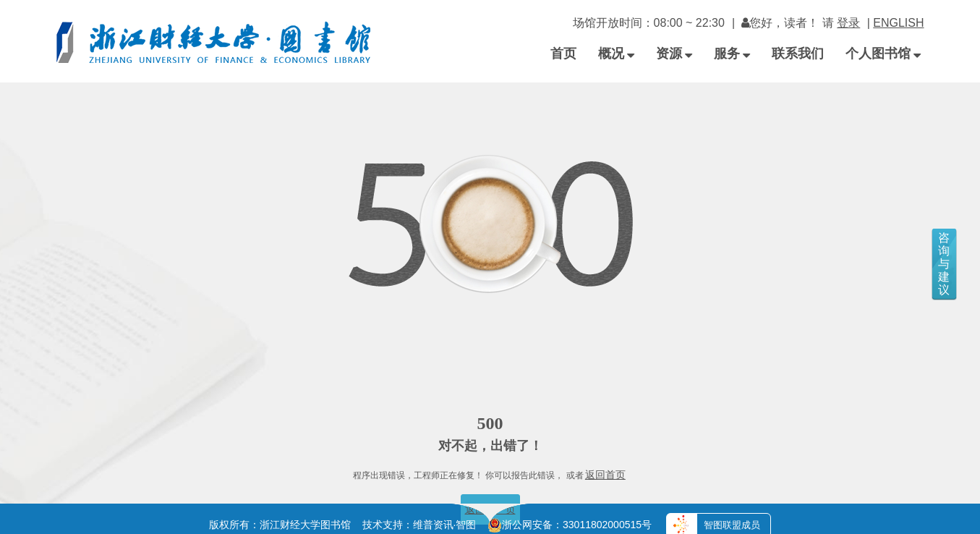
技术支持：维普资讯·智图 (419, 525)
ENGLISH (898, 23)
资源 (674, 54)
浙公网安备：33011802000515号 (570, 525)
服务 (732, 54)
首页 (563, 54)
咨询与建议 (944, 264)
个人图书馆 (883, 54)
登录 (848, 23)
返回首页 (605, 475)
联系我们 (798, 54)
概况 (616, 54)
